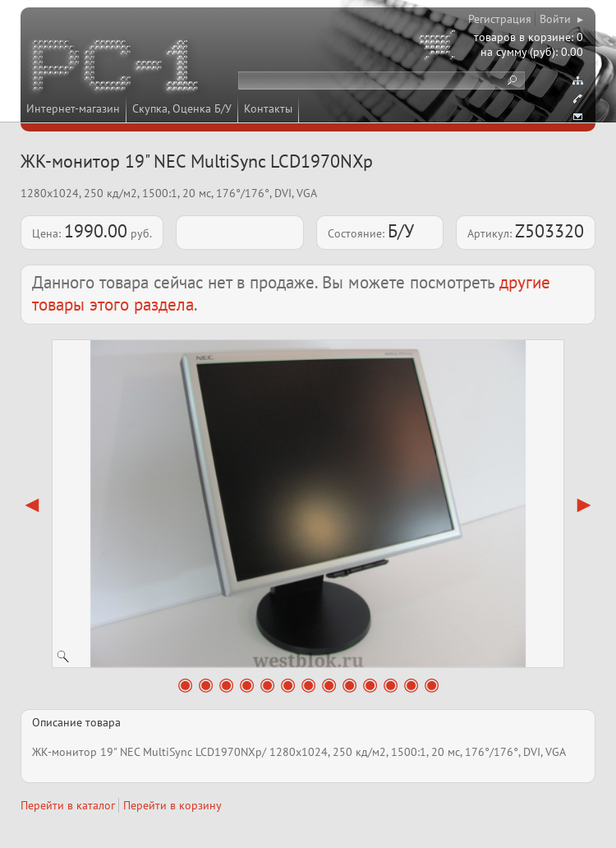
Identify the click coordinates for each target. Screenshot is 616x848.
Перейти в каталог (68, 805)
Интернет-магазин (73, 108)
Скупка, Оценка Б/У (182, 108)
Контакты (268, 108)
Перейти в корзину (172, 805)
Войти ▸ (561, 19)
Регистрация (500, 19)
